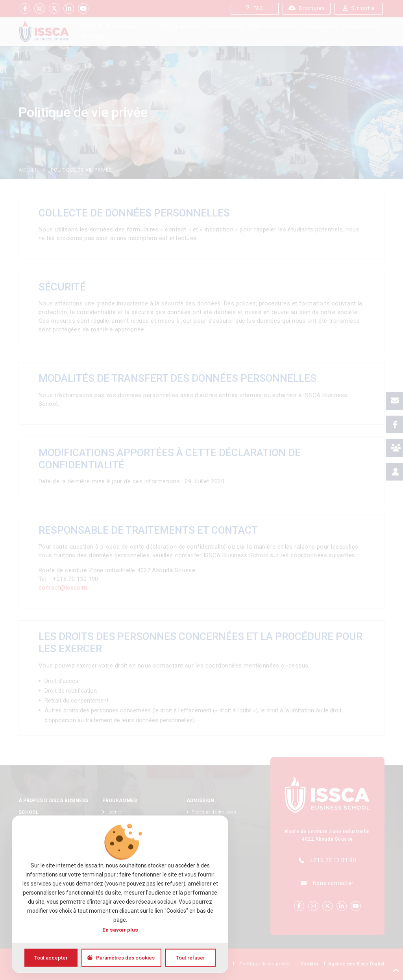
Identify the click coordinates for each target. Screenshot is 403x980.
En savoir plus (120, 929)
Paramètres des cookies (125, 957)
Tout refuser (190, 957)
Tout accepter (51, 957)
